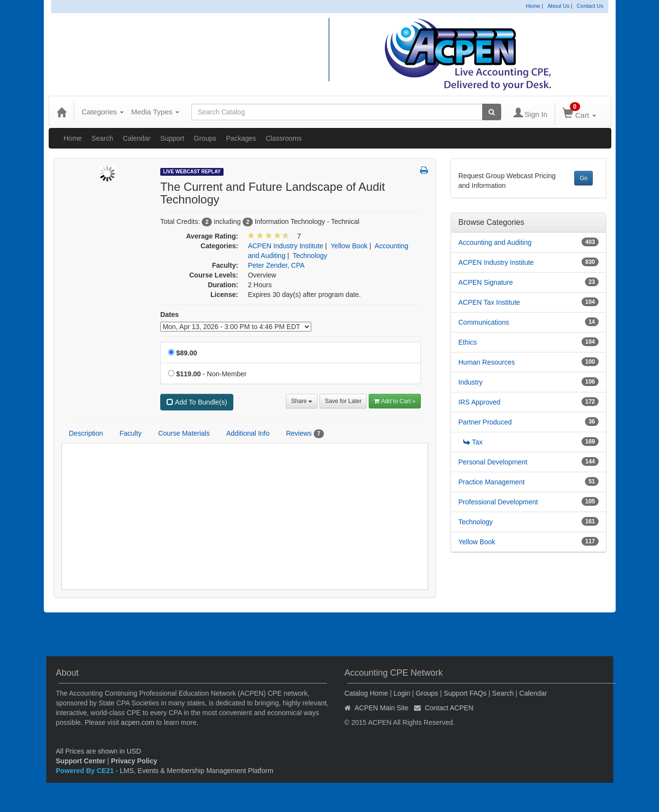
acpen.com (137, 722)
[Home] (61, 112)
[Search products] (492, 112)
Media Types (155, 112)
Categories (103, 112)
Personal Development (493, 462)
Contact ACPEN (449, 708)
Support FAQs (465, 693)
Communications (484, 322)
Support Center (81, 761)
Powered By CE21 (86, 771)
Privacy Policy (134, 761)
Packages (241, 138)
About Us (558, 6)
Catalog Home (366, 693)
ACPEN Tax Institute (489, 302)
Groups (205, 138)
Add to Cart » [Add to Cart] (395, 401)
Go (584, 178)
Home (533, 6)
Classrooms (284, 138)
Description (86, 433)
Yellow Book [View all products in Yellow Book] (349, 246)
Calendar (137, 138)
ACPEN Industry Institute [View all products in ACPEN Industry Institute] (286, 246)
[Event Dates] (236, 327)
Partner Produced (485, 422)
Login (402, 693)
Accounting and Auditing (495, 242)
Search (102, 138)
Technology (476, 522)
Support (172, 138)
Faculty (131, 433)
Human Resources (487, 362)
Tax (473, 442)
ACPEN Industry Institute (496, 262)
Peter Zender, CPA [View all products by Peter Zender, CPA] (276, 265)
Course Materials (184, 433)
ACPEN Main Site (381, 708)
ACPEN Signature (486, 282)
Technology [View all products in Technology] (310, 256)
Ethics (468, 342)
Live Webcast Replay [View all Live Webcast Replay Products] (192, 172)
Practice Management (491, 482)
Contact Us (590, 6)
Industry (471, 382)
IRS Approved (479, 402)
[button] (424, 171)
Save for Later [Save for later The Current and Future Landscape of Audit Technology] (343, 401)
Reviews (305, 434)
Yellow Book (477, 542)
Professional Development (498, 502)
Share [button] (302, 401)
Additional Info (248, 433)
